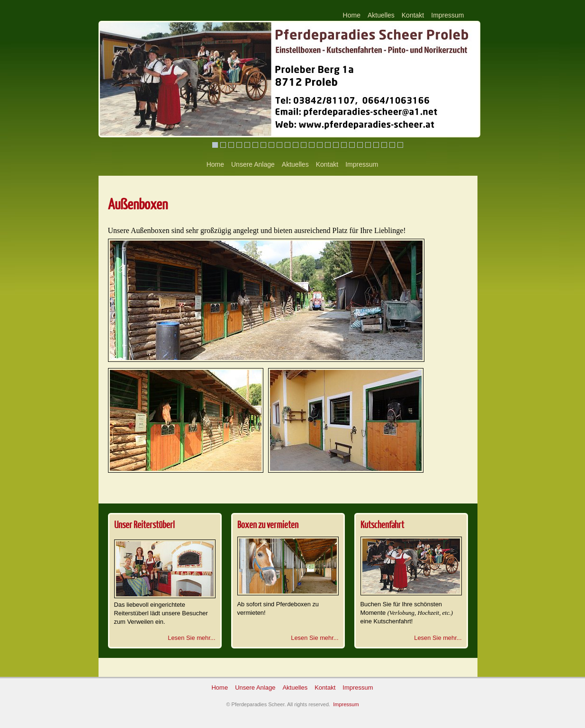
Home (352, 15)
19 (360, 145)
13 (312, 145)
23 (392, 145)
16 (336, 145)
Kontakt (413, 15)
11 (296, 145)
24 (400, 145)
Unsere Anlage (253, 164)
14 (320, 145)
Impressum (447, 15)
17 (344, 145)
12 (304, 145)
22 (384, 145)
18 (352, 145)
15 (328, 145)
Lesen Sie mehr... (191, 638)
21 (376, 145)
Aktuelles (381, 15)
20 (368, 145)
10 (288, 145)
